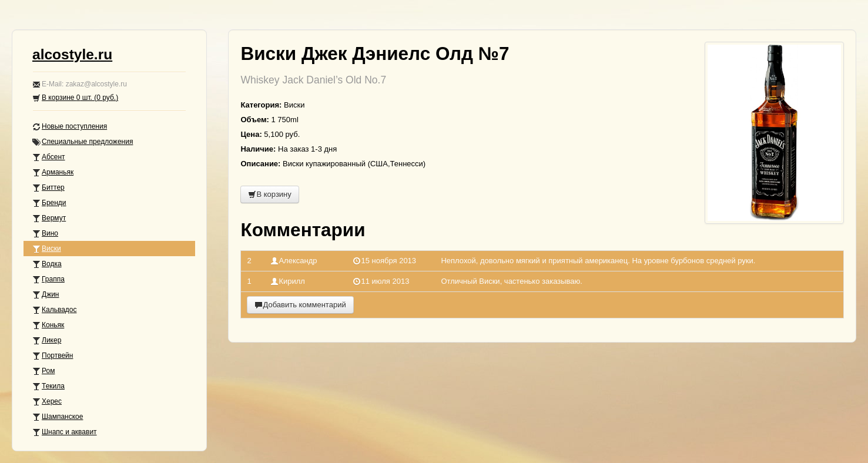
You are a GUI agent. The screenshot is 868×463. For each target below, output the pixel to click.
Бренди (49, 203)
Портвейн (53, 356)
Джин (46, 295)
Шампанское (58, 417)
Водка (47, 264)
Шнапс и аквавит (65, 432)
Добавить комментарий (300, 305)
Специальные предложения (83, 142)
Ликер (47, 340)
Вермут (49, 218)
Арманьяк (53, 172)
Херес (47, 402)
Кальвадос (55, 310)
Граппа (48, 279)
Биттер (48, 188)
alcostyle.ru (72, 54)
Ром (43, 371)
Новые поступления (70, 127)
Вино (45, 234)
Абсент (49, 157)
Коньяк (48, 325)
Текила (48, 386)
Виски (47, 249)
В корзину (269, 194)
